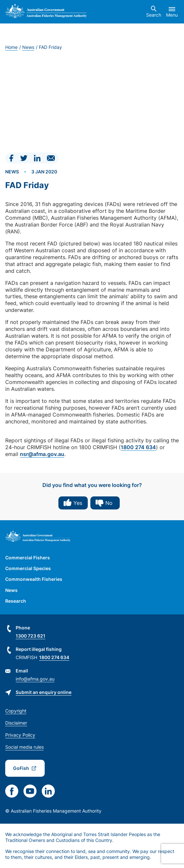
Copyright (16, 711)
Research (16, 601)
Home (11, 47)
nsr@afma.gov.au (42, 454)
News (28, 47)
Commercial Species (28, 568)
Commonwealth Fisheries (34, 579)
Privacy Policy (20, 735)
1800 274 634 (138, 447)
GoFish (21, 768)
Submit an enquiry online (44, 692)
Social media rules (24, 747)
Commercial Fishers (28, 558)
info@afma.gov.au (35, 679)
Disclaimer (16, 723)
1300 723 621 (31, 636)
